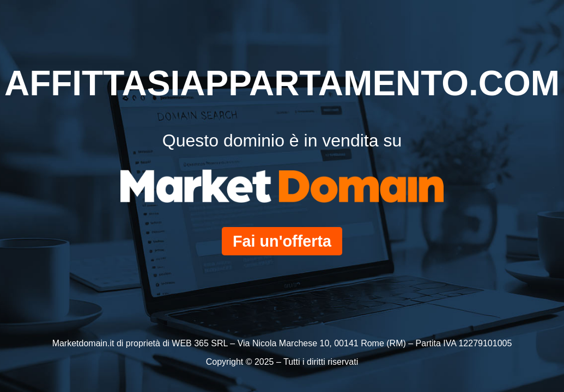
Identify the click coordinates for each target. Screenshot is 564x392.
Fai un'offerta (282, 241)
